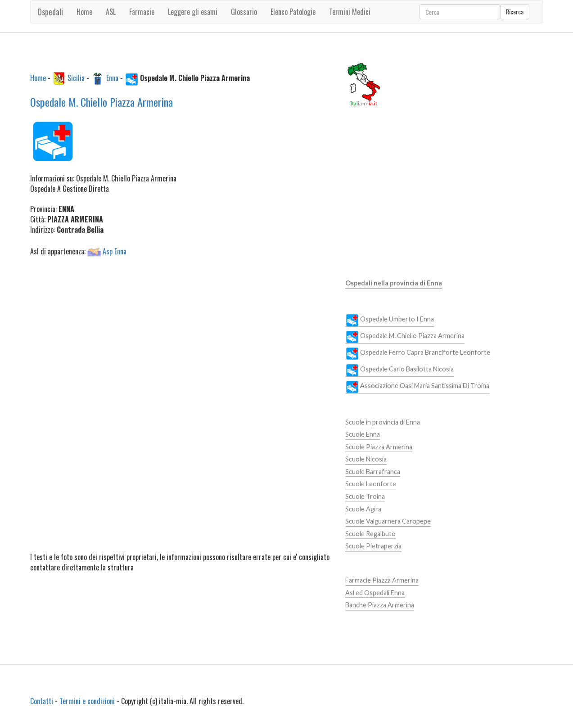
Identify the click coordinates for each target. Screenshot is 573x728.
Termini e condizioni (87, 701)
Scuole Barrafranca (373, 472)
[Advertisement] (181, 332)
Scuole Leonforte (371, 484)
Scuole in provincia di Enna (383, 422)
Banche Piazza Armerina (380, 605)
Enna (112, 77)
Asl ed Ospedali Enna (375, 593)
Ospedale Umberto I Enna (390, 320)
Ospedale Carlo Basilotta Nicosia (399, 370)
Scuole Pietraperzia (373, 546)
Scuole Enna (363, 434)
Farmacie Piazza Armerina (382, 580)
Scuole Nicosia (366, 459)
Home (84, 12)
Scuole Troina (365, 496)
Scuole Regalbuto (370, 534)
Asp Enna (115, 251)
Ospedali (50, 12)
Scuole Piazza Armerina (379, 447)
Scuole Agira (363, 509)
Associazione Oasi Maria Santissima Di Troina (417, 386)
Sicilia (76, 77)
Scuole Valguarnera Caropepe (388, 521)
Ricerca (515, 11)
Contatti (42, 701)
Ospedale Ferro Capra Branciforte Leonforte (418, 353)
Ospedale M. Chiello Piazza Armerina (102, 102)
